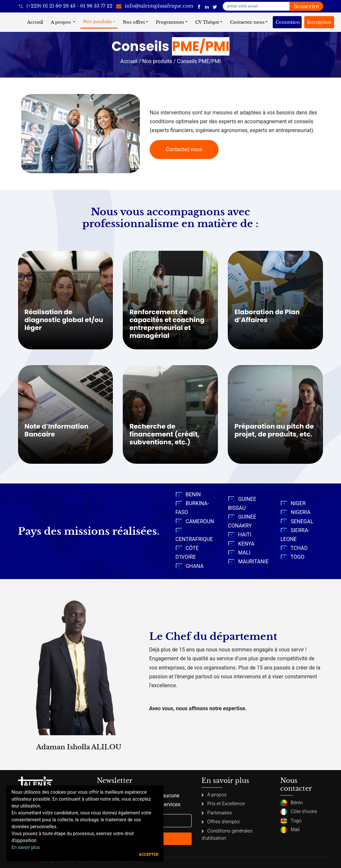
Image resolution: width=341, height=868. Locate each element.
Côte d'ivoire (298, 812)
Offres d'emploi (221, 822)
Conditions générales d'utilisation (227, 835)
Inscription (319, 22)
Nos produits (97, 22)
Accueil (36, 22)
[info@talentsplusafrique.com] (155, 6)
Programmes (170, 22)
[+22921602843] (65, 6)
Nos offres (134, 22)
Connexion (288, 22)
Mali (290, 830)
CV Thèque (207, 22)
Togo (291, 821)
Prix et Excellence (223, 804)
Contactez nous (184, 149)
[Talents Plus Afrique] (199, 6)
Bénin (291, 803)
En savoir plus (26, 847)
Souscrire (306, 6)
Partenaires (217, 813)
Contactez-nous (247, 22)
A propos (62, 22)
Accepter (149, 855)
